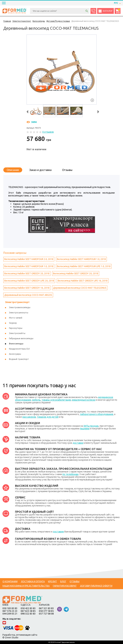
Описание (13, 170)
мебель (36, 400)
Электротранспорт (17, 302)
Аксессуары (15, 354)
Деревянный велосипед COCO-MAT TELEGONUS (80, 288)
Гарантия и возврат (65, 586)
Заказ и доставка (40, 170)
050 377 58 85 (46, 611)
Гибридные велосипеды (21, 338)
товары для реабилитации (56, 400)
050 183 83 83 (10, 608)
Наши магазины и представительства (26, 586)
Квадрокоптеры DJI (19, 349)
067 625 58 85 (28, 611)
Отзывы (67, 170)
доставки (78, 443)
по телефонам (70, 474)
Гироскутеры (16, 328)
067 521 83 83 (46, 608)
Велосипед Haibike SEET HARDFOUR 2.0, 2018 (29, 259)
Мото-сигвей (16, 318)
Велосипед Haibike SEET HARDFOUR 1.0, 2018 (81, 259)
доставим (58, 532)
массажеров (29, 417)
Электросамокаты (19, 312)
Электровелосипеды (20, 307)
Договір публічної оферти (96, 586)
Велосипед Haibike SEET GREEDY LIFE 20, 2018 (29, 281)
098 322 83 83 (28, 614)
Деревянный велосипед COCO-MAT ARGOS (28, 295)
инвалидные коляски (84, 400)
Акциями (85, 429)
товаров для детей (48, 417)
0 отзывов (48, 132)
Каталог (105, 11)
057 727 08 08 (46, 614)
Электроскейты (17, 333)
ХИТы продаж (91, 426)
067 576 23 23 (10, 611)
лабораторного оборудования (97, 414)
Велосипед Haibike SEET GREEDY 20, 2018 (27, 273)
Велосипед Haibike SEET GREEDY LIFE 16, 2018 (83, 281)
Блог (63, 581)
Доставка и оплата (33, 581)
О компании (10, 581)
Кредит (52, 581)
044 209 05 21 (10, 614)
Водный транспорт (19, 359)
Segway (13, 323)
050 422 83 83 (28, 608)
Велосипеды (16, 344)
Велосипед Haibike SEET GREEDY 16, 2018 (27, 288)
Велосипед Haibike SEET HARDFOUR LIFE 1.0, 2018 (84, 266)
